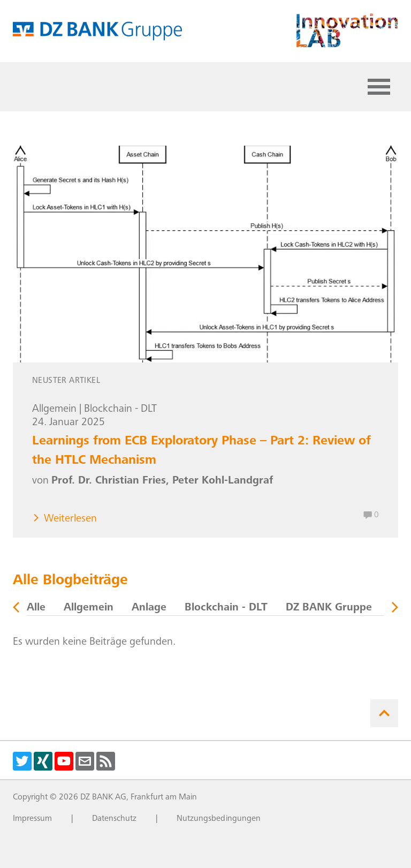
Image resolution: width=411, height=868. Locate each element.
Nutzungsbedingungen (219, 819)
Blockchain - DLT (120, 410)
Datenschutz (114, 819)
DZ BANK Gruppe (329, 608)
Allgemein (54, 410)
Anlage (149, 608)
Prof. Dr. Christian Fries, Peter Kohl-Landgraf (162, 481)
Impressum (32, 819)
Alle (36, 608)
